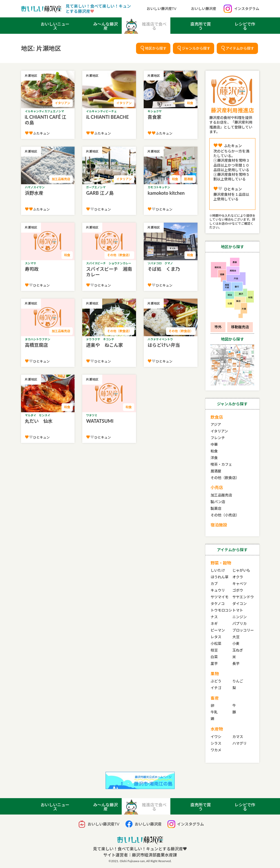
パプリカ (240, 623)
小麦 (236, 643)
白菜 (214, 657)
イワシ (216, 737)
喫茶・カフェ (221, 464)
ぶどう (216, 681)
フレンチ (218, 438)
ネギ (214, 623)
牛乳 (214, 712)
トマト (238, 610)
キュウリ (218, 590)
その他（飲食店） (225, 478)
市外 (218, 327)
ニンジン (240, 617)
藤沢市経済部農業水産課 (154, 855)
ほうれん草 (220, 577)
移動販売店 (240, 327)
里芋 (214, 663)
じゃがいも (241, 570)
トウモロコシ (221, 610)
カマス (238, 737)
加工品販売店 (221, 495)
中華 (214, 444)
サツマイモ (220, 597)
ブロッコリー (243, 630)
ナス (214, 617)
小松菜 (216, 643)
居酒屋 (216, 471)
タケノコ (218, 604)
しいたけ (218, 570)
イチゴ (216, 688)
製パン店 (218, 502)
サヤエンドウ (243, 597)
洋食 (214, 458)
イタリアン (219, 431)
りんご (238, 681)
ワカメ (216, 750)
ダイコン (240, 604)
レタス (216, 637)
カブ (214, 584)
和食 (214, 451)
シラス (216, 743)
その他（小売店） (225, 515)
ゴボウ (238, 590)
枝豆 (214, 650)
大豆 (236, 637)
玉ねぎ (238, 650)
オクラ (238, 577)
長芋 (236, 663)
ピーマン (218, 630)
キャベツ (240, 584)
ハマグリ (240, 743)
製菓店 (216, 508)
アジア (216, 424)
